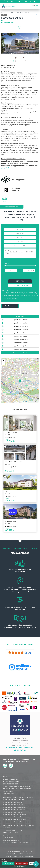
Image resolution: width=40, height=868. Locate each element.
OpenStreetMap (30, 421)
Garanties (5, 855)
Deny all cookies (22, 864)
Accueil (5, 796)
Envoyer (20, 281)
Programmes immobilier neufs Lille (13, 822)
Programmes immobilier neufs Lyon (13, 824)
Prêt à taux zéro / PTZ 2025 (10, 852)
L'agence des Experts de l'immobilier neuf (16, 806)
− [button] (4, 383)
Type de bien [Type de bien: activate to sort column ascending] (9, 318)
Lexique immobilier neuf (10, 798)
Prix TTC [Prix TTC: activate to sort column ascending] (28, 317)
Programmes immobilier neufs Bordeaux (14, 827)
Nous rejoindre (8, 811)
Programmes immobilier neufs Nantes (13, 819)
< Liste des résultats (33, 15)
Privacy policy (20, 866)
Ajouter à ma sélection (20, 61)
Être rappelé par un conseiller (20, 286)
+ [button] (4, 380)
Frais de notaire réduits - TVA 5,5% (12, 850)
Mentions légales (13, 298)
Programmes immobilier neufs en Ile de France (18, 817)
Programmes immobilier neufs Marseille (14, 829)
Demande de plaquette (12, 207)
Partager (10, 306)
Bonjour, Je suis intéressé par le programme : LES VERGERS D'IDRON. (20, 253)
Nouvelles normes (8, 857)
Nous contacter (8, 813)
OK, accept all (8, 864)
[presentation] (20, 277)
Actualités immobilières (11, 801)
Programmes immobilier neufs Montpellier (15, 834)
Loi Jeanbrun (6, 847)
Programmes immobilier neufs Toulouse (14, 836)
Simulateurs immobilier (10, 803)
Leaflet (23, 421)
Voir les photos (20, 58)
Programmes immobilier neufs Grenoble (14, 839)
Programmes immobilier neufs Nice (13, 831)
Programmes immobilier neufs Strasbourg (14, 841)
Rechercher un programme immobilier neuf (17, 808)
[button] (4, 43)
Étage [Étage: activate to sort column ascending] (35, 318)
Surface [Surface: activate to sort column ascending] (20, 318)
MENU (35, 6)
